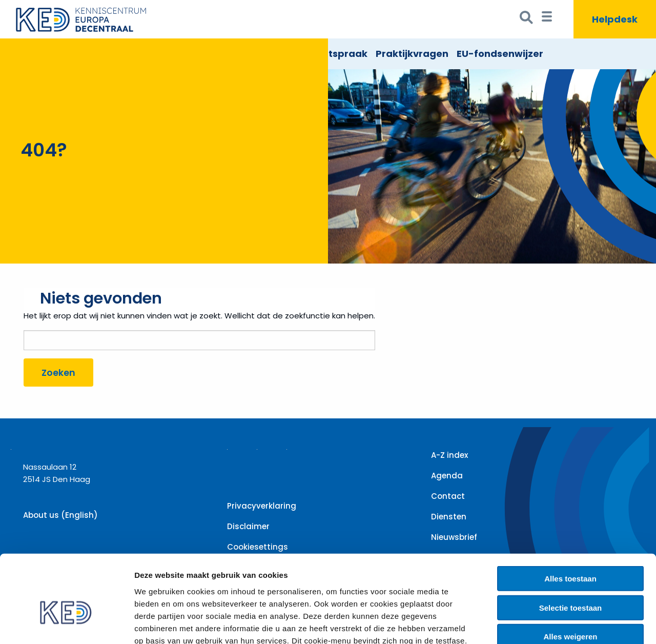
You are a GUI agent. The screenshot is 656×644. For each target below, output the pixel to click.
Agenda (447, 476)
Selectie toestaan (571, 550)
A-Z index (449, 455)
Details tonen (554, 624)
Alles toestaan (570, 521)
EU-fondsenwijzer (500, 54)
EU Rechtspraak (329, 54)
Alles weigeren (570, 579)
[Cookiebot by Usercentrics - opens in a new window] (66, 624)
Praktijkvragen (412, 54)
